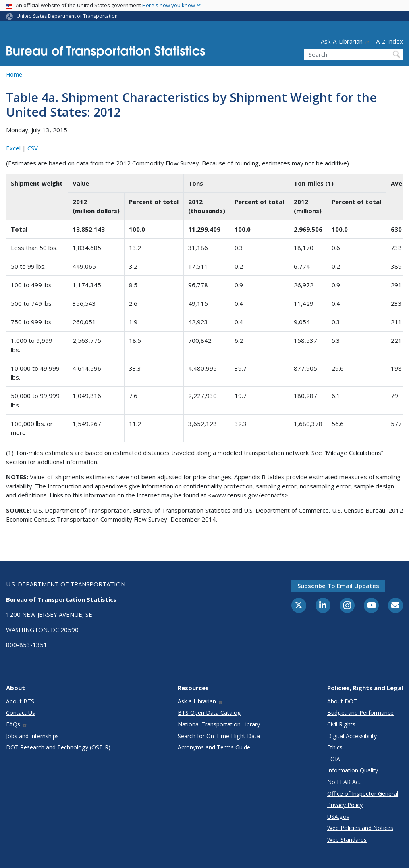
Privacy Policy (345, 805)
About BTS (20, 701)
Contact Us (21, 713)
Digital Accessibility (352, 736)
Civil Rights (341, 724)
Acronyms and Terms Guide (214, 747)
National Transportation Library (219, 724)
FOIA (334, 759)
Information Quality (353, 770)
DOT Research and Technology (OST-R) (58, 747)
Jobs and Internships (32, 736)
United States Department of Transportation (67, 16)
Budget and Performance (360, 713)
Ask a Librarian (200, 701)
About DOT (342, 701)
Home (14, 74)
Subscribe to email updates (338, 586)
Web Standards (347, 840)
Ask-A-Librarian (345, 41)
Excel (13, 148)
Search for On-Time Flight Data (219, 736)
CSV (33, 148)
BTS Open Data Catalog (209, 713)
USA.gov (338, 817)
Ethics (335, 747)
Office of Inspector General (363, 794)
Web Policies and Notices (360, 828)
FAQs (17, 724)
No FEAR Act (344, 782)
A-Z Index (389, 41)
